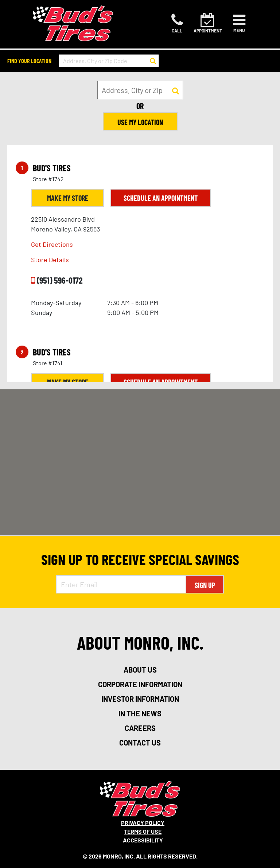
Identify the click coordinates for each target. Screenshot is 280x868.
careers (140, 728)
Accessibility (143, 840)
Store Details (50, 260)
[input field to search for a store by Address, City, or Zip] (140, 90)
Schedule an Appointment (161, 198)
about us (140, 670)
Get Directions (52, 244)
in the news (140, 713)
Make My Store (68, 198)
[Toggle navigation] (239, 23)
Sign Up (205, 585)
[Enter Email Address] (121, 584)
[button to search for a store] (153, 61)
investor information (140, 699)
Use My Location (140, 122)
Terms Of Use (143, 831)
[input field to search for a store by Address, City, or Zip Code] (109, 61)
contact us (140, 743)
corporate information (140, 684)
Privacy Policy (143, 823)
